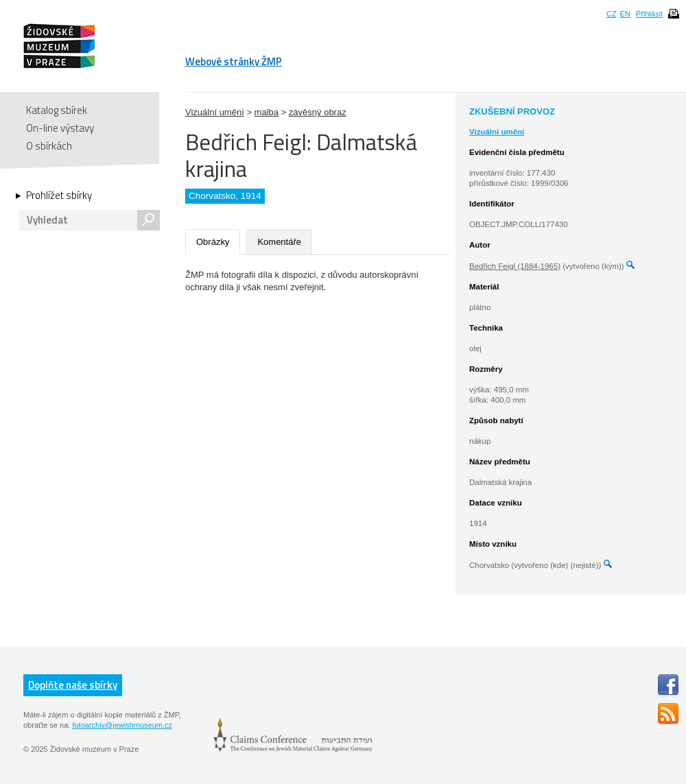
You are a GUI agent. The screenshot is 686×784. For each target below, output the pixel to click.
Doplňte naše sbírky (73, 685)
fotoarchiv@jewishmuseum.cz (122, 725)
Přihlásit (649, 14)
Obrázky (213, 242)
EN (625, 14)
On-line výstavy (60, 128)
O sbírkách (49, 146)
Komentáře (279, 242)
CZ (612, 14)
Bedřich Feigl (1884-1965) (515, 266)
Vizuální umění (215, 112)
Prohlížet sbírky (59, 195)
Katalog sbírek (57, 110)
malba (267, 112)
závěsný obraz (318, 112)
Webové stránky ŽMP (234, 61)
